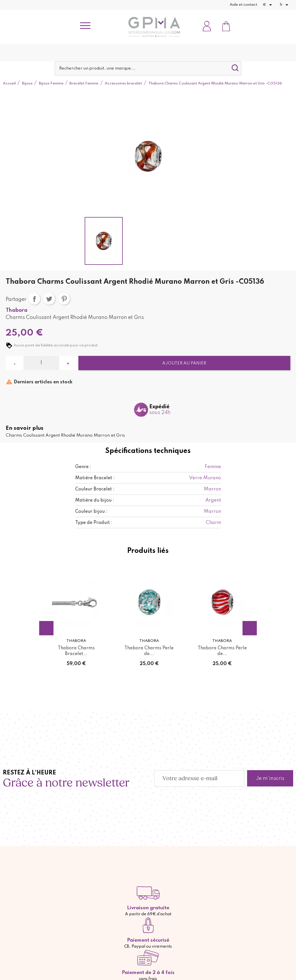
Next (250, 628)
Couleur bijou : (91, 512)
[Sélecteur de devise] (268, 5)
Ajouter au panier (184, 363)
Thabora (17, 310)
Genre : (83, 467)
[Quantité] (41, 363)
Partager (34, 299)
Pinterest (64, 299)
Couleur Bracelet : (95, 489)
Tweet (49, 299)
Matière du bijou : (95, 500)
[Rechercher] (148, 68)
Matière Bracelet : (95, 478)
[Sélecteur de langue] (285, 5)
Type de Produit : (94, 523)
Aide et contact (243, 5)
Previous (46, 628)
